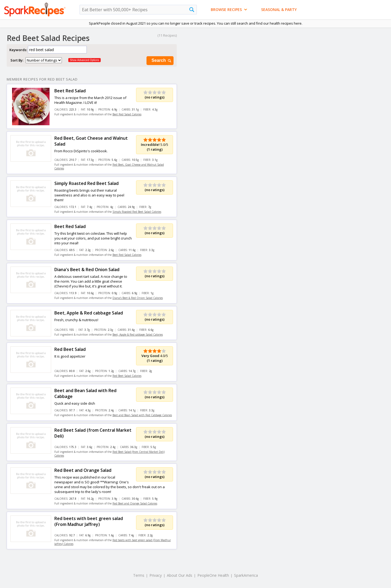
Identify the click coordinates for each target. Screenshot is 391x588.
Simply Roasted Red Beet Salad (87, 183)
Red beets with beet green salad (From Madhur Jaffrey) (89, 521)
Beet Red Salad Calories (127, 114)
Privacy (156, 575)
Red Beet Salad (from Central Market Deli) (93, 433)
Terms (139, 575)
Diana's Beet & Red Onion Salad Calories (138, 298)
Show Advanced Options (84, 60)
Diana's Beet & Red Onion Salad (87, 270)
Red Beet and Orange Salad (83, 470)
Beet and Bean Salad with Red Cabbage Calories (142, 415)
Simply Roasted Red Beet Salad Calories (137, 212)
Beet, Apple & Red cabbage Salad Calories (138, 335)
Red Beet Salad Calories (127, 376)
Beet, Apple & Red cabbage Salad (89, 313)
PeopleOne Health (213, 575)
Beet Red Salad (70, 91)
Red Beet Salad (70, 349)
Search (162, 61)
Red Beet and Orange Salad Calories (135, 503)
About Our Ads (180, 575)
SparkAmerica (246, 575)
